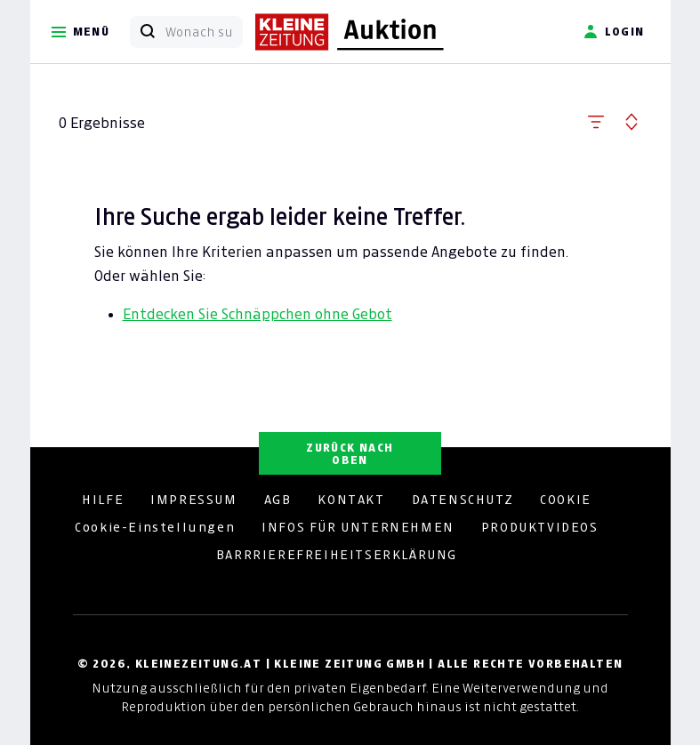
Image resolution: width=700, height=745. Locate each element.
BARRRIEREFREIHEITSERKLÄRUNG (337, 555)
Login (614, 32)
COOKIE (566, 500)
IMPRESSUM (193, 500)
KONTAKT (351, 500)
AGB (278, 500)
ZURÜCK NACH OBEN (350, 454)
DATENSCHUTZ (463, 500)
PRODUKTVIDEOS (540, 527)
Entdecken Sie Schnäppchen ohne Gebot (257, 314)
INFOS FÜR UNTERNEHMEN (358, 527)
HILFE (103, 500)
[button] (596, 118)
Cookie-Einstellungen (155, 527)
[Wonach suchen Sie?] (204, 32)
